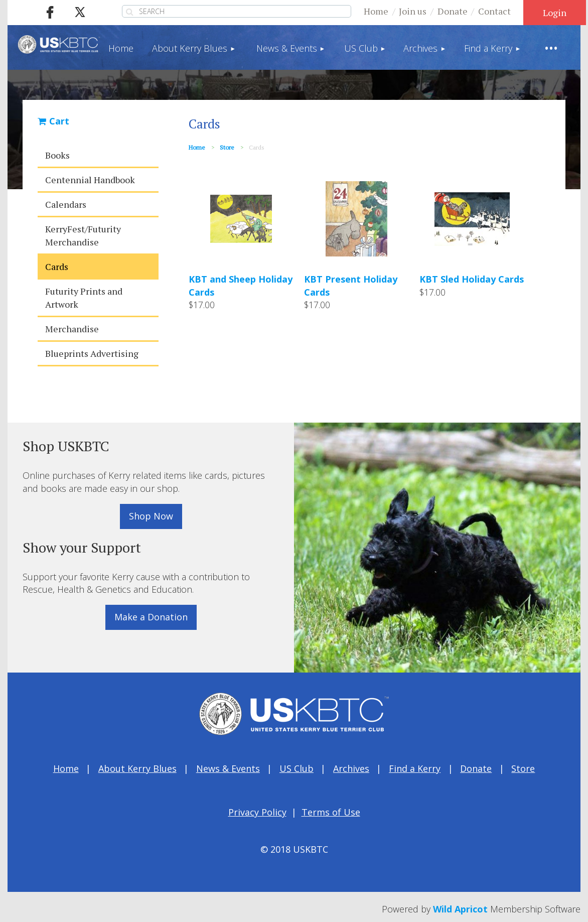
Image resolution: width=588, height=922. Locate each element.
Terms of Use (331, 812)
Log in (555, 13)
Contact (494, 11)
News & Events (228, 768)
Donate (453, 11)
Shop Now (151, 516)
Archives (351, 768)
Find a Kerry (415, 768)
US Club (297, 768)
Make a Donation (151, 617)
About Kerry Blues (137, 768)
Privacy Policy (257, 812)
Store (227, 147)
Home (376, 11)
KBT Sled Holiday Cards (472, 279)
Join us (413, 11)
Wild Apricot (460, 909)
